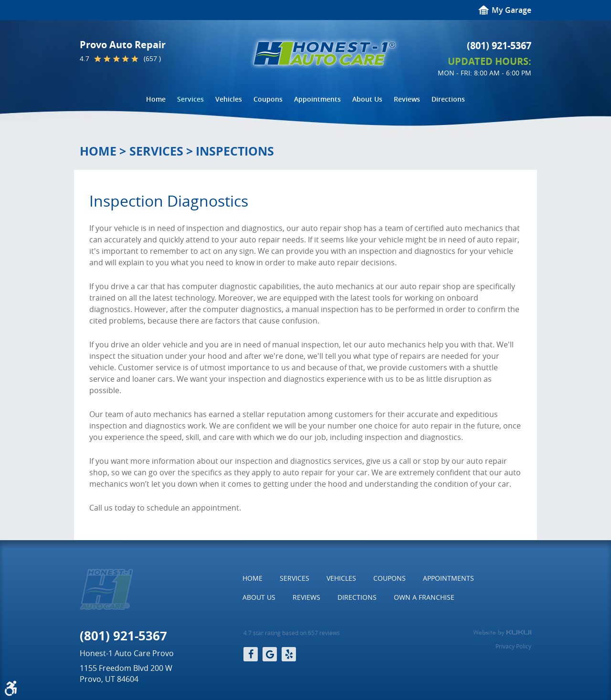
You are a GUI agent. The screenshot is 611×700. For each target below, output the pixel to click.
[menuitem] (156, 99)
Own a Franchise (424, 597)
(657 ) (152, 59)
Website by (502, 633)
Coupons (268, 99)
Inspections (235, 151)
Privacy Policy (513, 646)
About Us (367, 99)
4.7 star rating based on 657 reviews (292, 633)
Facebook (251, 654)
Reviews (407, 99)
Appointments (317, 99)
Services (190, 99)
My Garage (511, 10)
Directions (448, 99)
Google (270, 654)
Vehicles (229, 99)
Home (156, 99)
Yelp (289, 654)
